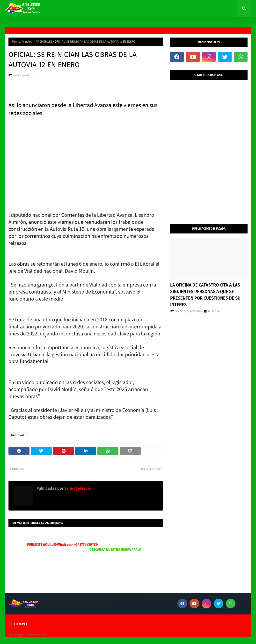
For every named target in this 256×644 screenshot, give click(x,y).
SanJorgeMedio (23, 75)
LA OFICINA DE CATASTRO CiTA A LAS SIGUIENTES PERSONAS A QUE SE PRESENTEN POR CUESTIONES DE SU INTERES (205, 295)
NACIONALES (44, 42)
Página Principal (23, 42)
